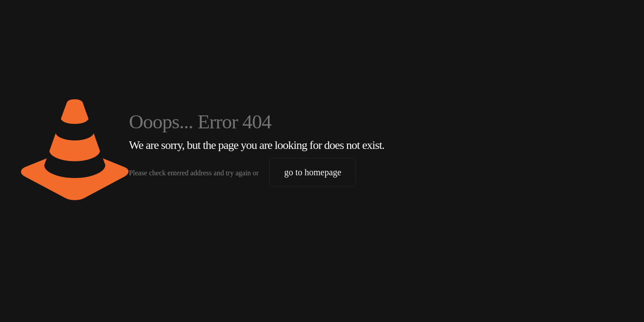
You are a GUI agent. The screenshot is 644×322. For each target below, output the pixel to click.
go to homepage (313, 172)
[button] (20, 302)
